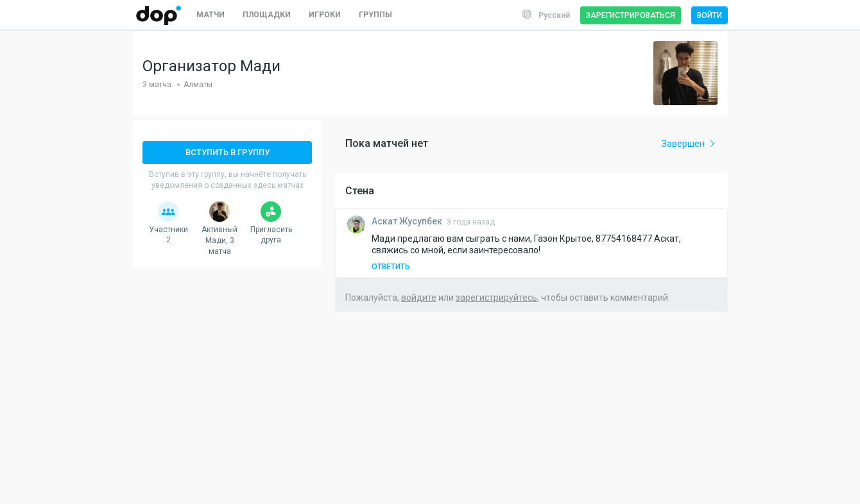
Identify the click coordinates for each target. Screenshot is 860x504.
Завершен (690, 144)
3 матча (157, 85)
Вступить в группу (228, 152)
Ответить (391, 267)
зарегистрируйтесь (496, 298)
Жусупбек (408, 221)
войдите (419, 298)
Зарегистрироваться (631, 15)
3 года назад (471, 222)
